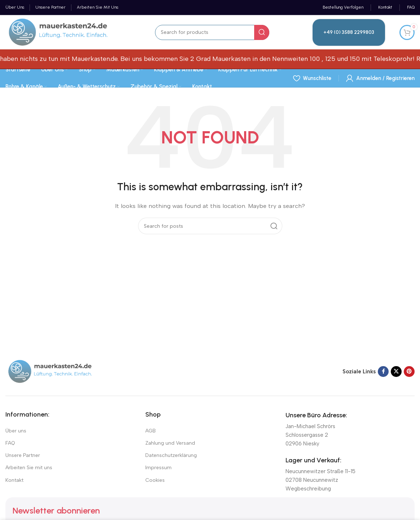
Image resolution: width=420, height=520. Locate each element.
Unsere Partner (23, 455)
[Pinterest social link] (409, 372)
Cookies (155, 480)
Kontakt (14, 480)
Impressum (158, 468)
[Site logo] (59, 32)
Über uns (16, 431)
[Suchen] (212, 32)
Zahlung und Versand (170, 443)
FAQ (10, 443)
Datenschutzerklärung (171, 455)
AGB (151, 431)
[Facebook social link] (383, 372)
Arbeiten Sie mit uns (29, 468)
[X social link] (396, 372)
